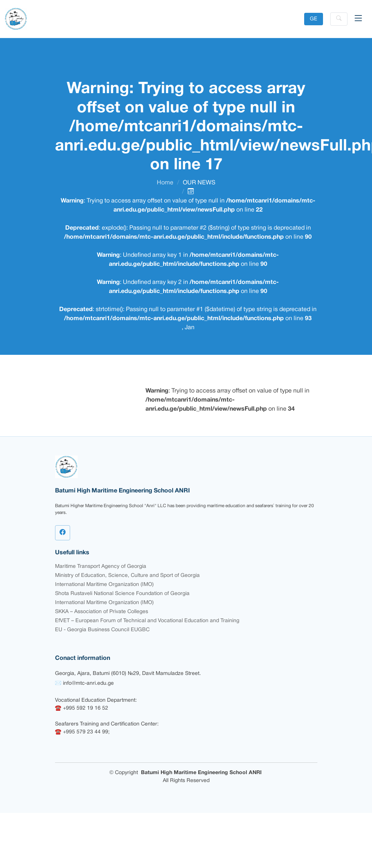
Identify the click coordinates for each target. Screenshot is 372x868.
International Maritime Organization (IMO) (104, 585)
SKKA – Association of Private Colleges (102, 612)
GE (314, 19)
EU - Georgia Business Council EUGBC (102, 630)
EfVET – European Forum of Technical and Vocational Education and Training (147, 621)
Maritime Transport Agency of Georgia (101, 567)
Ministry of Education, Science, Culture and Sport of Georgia (127, 576)
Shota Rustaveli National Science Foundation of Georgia (122, 594)
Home (165, 183)
